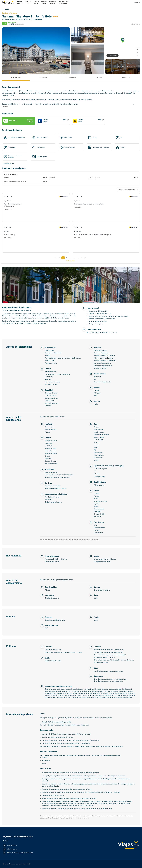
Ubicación (126, 78)
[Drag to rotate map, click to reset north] (137, 55)
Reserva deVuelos (36, 2)
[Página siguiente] (82, 258)
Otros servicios (8, 163)
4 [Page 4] (74, 258)
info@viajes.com (12, 849)
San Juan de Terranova (10, 13)
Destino (99, 78)
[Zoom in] (137, 49)
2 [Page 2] (67, 258)
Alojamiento (16, 78)
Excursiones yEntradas (52, 2)
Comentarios (71, 78)
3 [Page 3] (70, 258)
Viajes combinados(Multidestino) (63, 2)
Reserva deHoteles (28, 2)
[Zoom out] (137, 52)
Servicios (43, 78)
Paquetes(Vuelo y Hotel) (19, 2)
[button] (123, 40)
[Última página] (85, 258)
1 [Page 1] (63, 258)
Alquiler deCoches (44, 2)
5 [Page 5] (78, 258)
